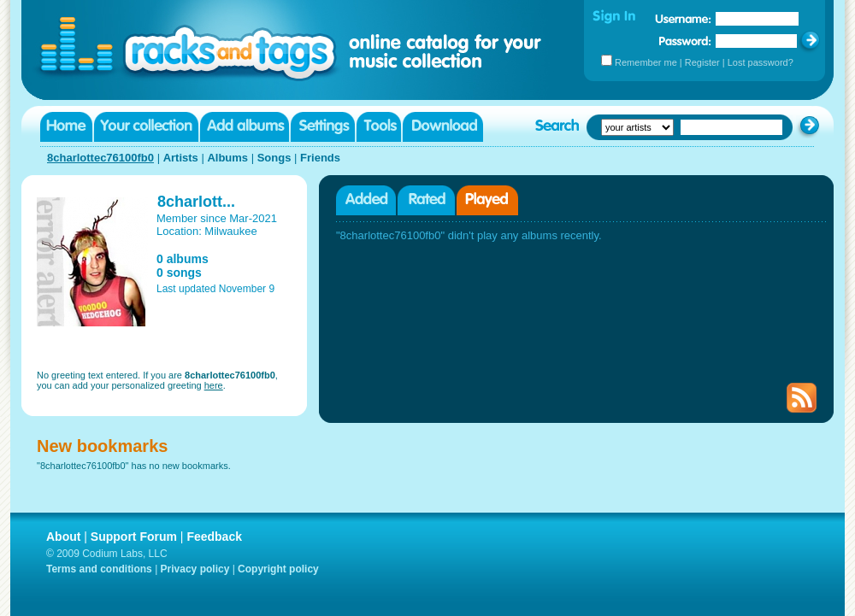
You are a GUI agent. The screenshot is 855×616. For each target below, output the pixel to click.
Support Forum (134, 537)
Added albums (366, 200)
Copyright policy (278, 569)
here (214, 385)
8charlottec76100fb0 (100, 158)
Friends (320, 158)
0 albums (183, 259)
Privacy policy (195, 569)
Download (443, 127)
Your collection (146, 127)
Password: (685, 41)
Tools (379, 127)
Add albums (245, 127)
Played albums (487, 200)
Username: (683, 19)
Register (702, 62)
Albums (227, 158)
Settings (323, 127)
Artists (181, 158)
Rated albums (426, 200)
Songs (274, 158)
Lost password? (761, 62)
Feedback (214, 537)
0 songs (179, 273)
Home (66, 127)
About (63, 537)
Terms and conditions (99, 569)
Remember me (646, 62)
